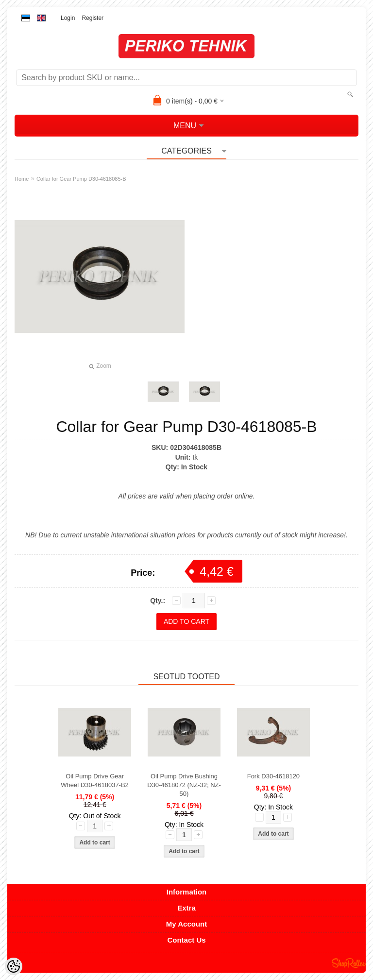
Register (93, 18)
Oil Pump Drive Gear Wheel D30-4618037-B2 (94, 781)
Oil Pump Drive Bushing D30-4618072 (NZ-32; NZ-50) (184, 785)
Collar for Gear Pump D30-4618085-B (81, 179)
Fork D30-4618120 (273, 776)
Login (68, 18)
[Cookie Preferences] (14, 966)
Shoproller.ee (349, 963)
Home (22, 179)
